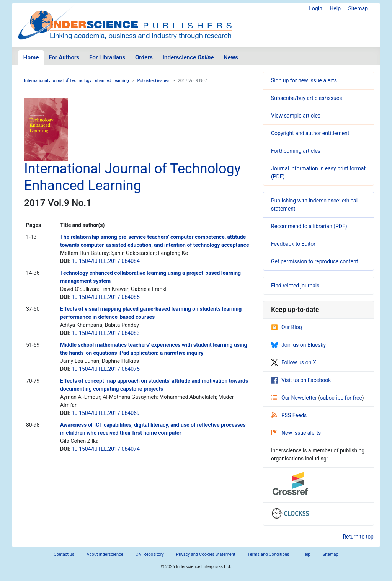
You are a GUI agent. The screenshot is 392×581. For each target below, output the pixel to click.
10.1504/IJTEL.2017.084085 (106, 297)
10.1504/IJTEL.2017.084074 (106, 449)
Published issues (153, 81)
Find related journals (295, 286)
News (231, 57)
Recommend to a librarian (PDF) (309, 226)
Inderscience (188, 57)
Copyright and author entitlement (310, 133)
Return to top (358, 537)
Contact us (64, 554)
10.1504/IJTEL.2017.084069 (106, 413)
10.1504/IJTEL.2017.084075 (106, 369)
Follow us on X (294, 362)
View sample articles (296, 116)
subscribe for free (341, 398)
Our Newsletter (295, 398)
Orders (144, 57)
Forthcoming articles (296, 151)
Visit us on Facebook (301, 380)
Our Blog (287, 327)
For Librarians (107, 57)
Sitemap (358, 8)
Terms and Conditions (269, 554)
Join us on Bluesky (298, 345)
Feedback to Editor (293, 244)
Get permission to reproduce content (314, 261)
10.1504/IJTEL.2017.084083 (106, 333)
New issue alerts (296, 433)
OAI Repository (150, 554)
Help (335, 8)
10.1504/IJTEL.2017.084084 (106, 261)
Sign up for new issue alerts (304, 80)
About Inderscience (105, 554)
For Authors (64, 57)
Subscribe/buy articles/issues (306, 98)
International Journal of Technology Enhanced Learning (77, 81)
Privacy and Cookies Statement (206, 554)
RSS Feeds (289, 415)
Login (316, 8)
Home (31, 57)
